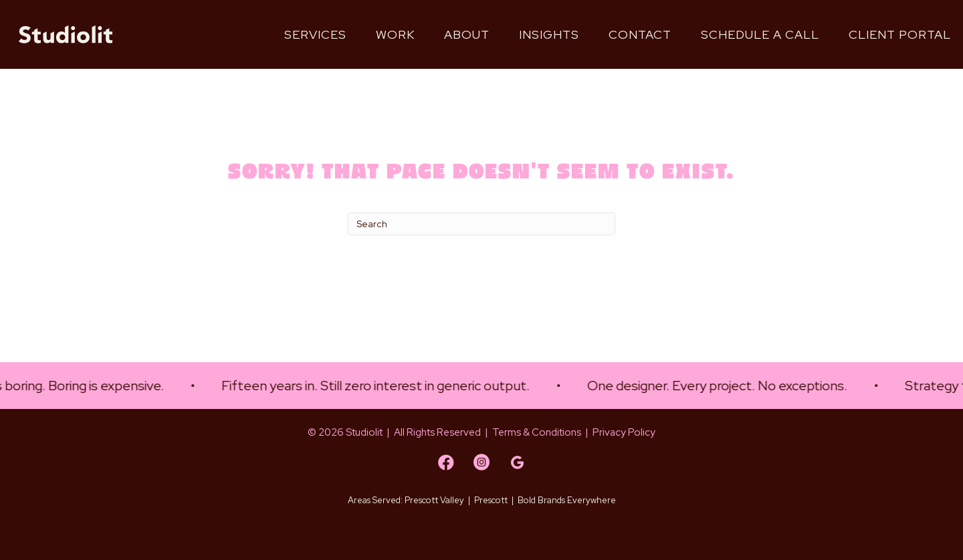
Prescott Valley (434, 500)
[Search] (481, 224)
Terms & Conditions (537, 432)
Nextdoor (500, 526)
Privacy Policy (624, 432)
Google (544, 526)
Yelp (463, 526)
